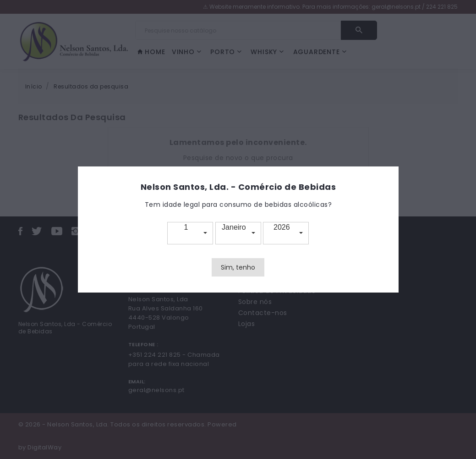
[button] (190, 233)
